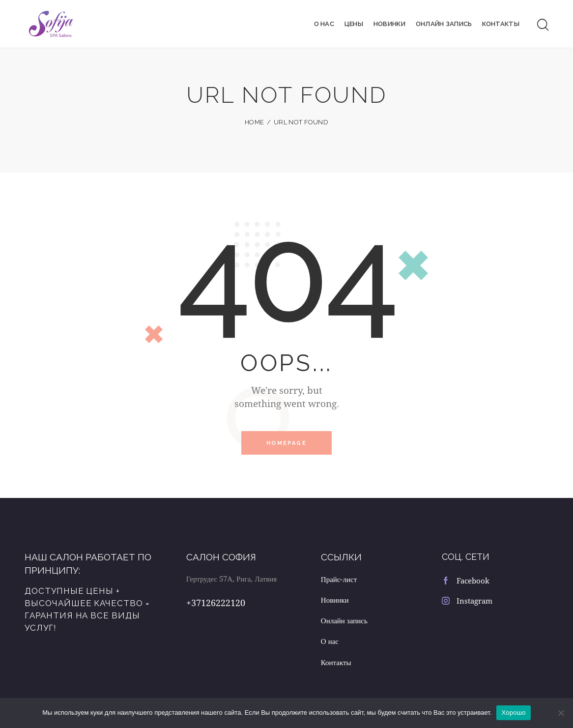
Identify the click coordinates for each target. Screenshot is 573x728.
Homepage (286, 440)
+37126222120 (216, 599)
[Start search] (543, 24)
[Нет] (561, 713)
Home (254, 119)
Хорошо (513, 713)
